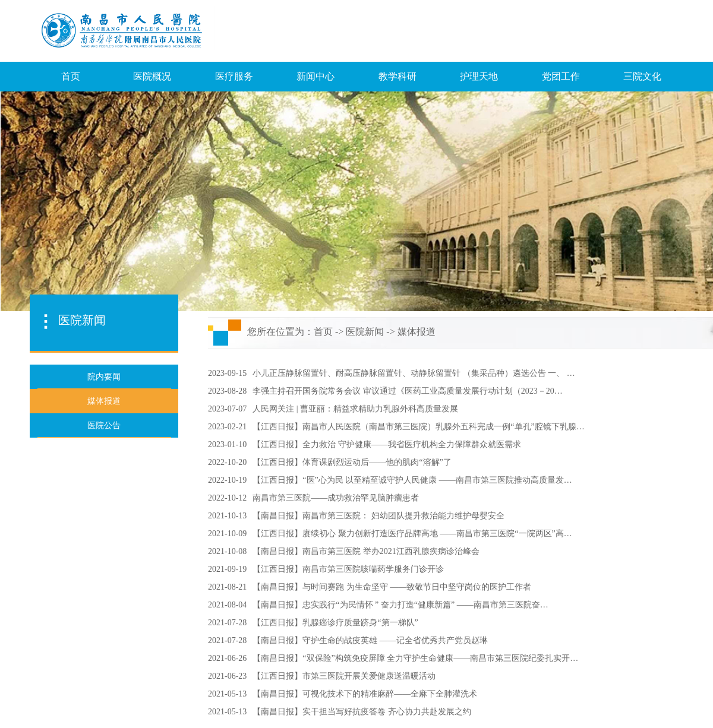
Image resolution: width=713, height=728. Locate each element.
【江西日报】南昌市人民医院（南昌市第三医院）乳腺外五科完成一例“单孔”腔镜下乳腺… (418, 427)
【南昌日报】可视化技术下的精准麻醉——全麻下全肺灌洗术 (365, 694)
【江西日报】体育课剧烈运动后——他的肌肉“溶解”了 (352, 462)
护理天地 (479, 76)
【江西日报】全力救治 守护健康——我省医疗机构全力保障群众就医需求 (387, 444)
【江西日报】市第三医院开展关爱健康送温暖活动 (344, 676)
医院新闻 (365, 332)
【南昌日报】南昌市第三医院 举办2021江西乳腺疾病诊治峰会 (366, 551)
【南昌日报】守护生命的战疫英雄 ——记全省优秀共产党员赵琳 (370, 640)
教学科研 (397, 76)
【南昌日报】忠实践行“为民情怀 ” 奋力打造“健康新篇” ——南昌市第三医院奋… (400, 605)
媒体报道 (417, 332)
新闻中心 (316, 76)
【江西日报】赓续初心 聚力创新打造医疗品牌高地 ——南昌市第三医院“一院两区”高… (412, 534)
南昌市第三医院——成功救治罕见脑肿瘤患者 (336, 498)
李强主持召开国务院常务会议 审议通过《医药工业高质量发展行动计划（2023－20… (408, 391)
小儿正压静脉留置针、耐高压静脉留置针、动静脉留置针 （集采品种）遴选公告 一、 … (414, 373)
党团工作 (561, 76)
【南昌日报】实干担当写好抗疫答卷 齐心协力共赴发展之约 (362, 712)
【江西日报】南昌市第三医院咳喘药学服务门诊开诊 (348, 569)
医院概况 (152, 76)
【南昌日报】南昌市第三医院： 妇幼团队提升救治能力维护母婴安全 (378, 516)
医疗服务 (234, 76)
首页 (71, 76)
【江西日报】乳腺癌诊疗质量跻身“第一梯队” (335, 623)
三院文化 (642, 76)
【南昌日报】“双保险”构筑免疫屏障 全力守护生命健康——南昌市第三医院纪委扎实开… (415, 658)
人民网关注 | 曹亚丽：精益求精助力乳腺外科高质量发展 (355, 409)
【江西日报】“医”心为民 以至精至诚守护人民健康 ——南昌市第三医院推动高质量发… (412, 480)
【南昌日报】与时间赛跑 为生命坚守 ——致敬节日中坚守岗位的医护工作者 (392, 587)
